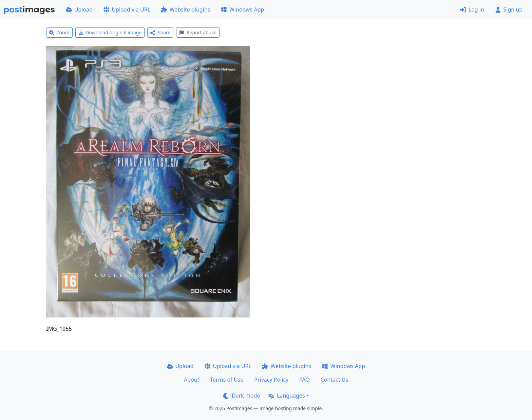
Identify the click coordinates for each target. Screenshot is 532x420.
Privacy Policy (271, 380)
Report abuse (198, 32)
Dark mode (242, 396)
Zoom (59, 32)
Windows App (242, 10)
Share (160, 32)
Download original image (110, 32)
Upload (79, 10)
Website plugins (186, 10)
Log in (472, 10)
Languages (287, 396)
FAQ (304, 380)
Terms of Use (227, 380)
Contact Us (334, 380)
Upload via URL (127, 10)
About (192, 380)
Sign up (509, 10)
